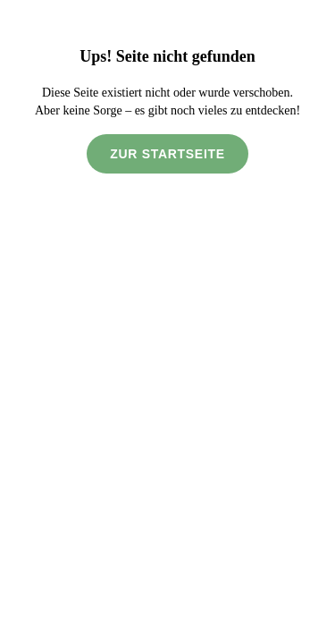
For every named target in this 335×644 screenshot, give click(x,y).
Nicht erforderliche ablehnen (167, 573)
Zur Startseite (168, 172)
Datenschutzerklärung (79, 533)
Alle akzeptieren (167, 614)
